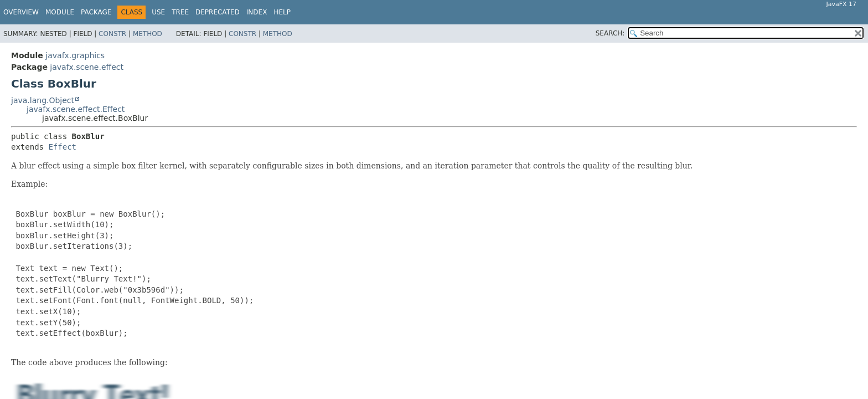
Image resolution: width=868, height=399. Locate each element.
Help (282, 12)
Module (60, 12)
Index (257, 12)
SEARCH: (610, 33)
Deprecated (218, 12)
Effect (62, 147)
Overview (21, 12)
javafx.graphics (75, 55)
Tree (180, 12)
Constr (112, 34)
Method (148, 34)
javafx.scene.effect (87, 67)
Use (158, 12)
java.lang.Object (43, 100)
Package (96, 12)
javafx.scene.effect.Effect (76, 109)
